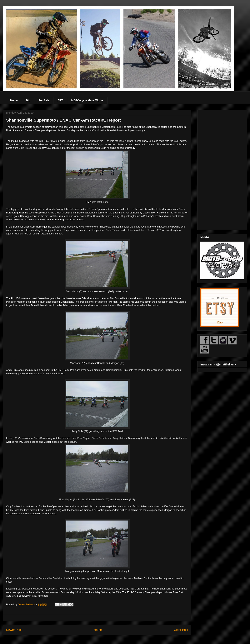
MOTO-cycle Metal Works (87, 100)
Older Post (181, 630)
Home (14, 100)
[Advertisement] (222, 169)
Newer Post (14, 630)
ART (60, 100)
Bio (28, 100)
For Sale (44, 100)
